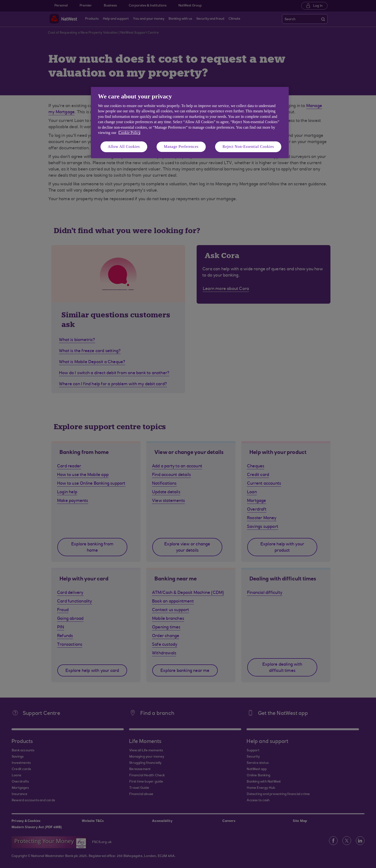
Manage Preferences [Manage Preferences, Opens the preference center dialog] (181, 147)
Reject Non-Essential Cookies (248, 147)
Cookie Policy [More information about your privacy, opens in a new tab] (129, 133)
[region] (190, 123)
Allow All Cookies (124, 147)
